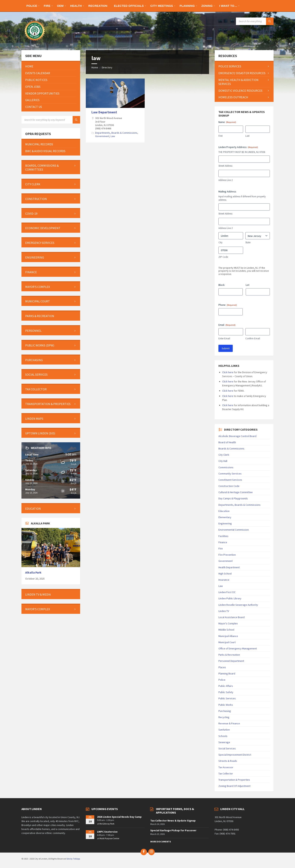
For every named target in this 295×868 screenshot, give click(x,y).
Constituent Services (230, 480)
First (220, 136)
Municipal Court (227, 642)
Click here (228, 372)
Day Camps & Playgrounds (233, 498)
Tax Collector (226, 773)
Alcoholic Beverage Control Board (237, 436)
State (248, 242)
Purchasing (225, 711)
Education (224, 511)
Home (95, 67)
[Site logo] (35, 43)
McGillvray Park (107, 824)
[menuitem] (32, 6)
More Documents (161, 842)
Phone (228, 305)
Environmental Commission (234, 530)
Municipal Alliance (228, 636)
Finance (223, 542)
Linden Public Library (230, 598)
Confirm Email (253, 338)
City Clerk (224, 455)
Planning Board (227, 674)
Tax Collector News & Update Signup (173, 821)
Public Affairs (226, 686)
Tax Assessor (226, 767)
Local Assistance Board (232, 617)
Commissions (226, 467)
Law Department (104, 112)
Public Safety (226, 692)
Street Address (225, 166)
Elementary (225, 517)
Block (222, 285)
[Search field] (255, 21)
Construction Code (229, 486)
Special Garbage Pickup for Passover (173, 830)
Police (222, 680)
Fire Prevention (227, 555)
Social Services (227, 748)
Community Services (230, 474)
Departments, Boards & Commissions (116, 133)
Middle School (226, 630)
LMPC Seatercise (107, 832)
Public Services (227, 698)
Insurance (224, 580)
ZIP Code (223, 257)
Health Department (229, 567)
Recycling (224, 717)
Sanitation (224, 730)
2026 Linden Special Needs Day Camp (119, 817)
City (220, 242)
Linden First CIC (227, 592)
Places (222, 667)
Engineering (225, 523)
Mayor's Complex (228, 623)
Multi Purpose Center (109, 838)
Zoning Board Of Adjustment (234, 786)
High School (225, 574)
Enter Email (224, 338)
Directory (107, 67)
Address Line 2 (225, 180)
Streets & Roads (228, 761)
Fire (221, 548)
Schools (223, 736)
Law (113, 136)
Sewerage (224, 742)
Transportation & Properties (234, 780)
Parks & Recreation (229, 655)
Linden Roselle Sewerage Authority (238, 605)
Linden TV (224, 611)
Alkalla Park (33, 572)
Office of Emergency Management (238, 648)
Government (102, 136)
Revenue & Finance (229, 723)
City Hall (223, 461)
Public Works (226, 705)
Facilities (223, 536)
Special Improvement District (235, 755)
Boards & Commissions (231, 448)
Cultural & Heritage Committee (236, 492)
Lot (247, 285)
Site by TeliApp (73, 859)
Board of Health (227, 442)
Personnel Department (231, 661)
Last (247, 136)
